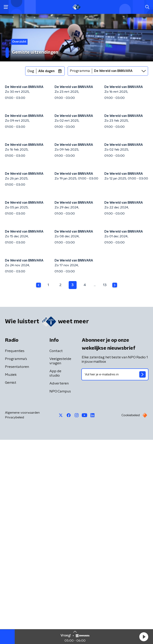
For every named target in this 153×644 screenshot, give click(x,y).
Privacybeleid (14, 622)
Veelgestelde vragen (60, 565)
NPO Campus (60, 596)
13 (105, 489)
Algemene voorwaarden (22, 617)
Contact (56, 555)
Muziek (11, 579)
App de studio (55, 578)
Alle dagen (46, 71)
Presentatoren (17, 571)
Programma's (16, 563)
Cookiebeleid (131, 619)
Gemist (11, 587)
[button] (144, 637)
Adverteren (59, 588)
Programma (80, 71)
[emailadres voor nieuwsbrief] (115, 579)
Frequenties (15, 555)
